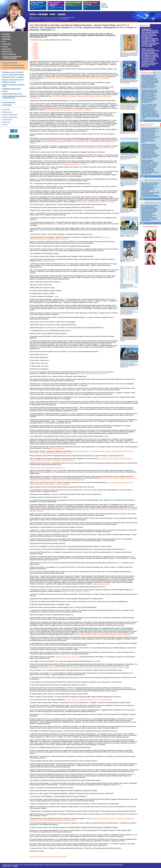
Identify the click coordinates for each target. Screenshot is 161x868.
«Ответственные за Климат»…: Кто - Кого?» (73, 164)
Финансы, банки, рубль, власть (13, 80)
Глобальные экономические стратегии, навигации (12, 57)
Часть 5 (36, 49)
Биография (6, 34)
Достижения (6, 37)
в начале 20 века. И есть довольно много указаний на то (47, 468)
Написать (104, 5)
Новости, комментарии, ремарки (13, 75)
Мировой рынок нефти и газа (12, 94)
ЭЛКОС (15, 866)
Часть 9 (36, 55)
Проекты (144, 25)
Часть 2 (36, 44)
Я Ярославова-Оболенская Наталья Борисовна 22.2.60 (14, 97)
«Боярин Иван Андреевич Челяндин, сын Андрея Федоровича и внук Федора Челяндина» (103, 634)
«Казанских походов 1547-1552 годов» (67, 657)
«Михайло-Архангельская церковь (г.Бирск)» (75, 591)
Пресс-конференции (9, 54)
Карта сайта (6, 109)
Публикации (6, 39)
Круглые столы (8, 51)
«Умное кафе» (7, 105)
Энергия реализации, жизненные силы (147, 125)
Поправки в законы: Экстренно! (13, 72)
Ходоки (142, 180)
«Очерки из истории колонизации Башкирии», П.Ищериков (96, 202)
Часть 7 (36, 52)
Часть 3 (36, 46)
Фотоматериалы (150, 227)
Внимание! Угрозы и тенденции (13, 77)
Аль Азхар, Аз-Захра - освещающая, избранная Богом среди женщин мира (88, 700)
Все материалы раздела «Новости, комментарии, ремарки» (48, 857)
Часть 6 (36, 51)
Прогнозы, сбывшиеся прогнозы (13, 68)
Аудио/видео (7, 44)
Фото (4, 42)
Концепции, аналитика (10, 63)
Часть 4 (36, 47)
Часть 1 (36, 43)
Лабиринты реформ (146, 72)
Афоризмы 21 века (9, 102)
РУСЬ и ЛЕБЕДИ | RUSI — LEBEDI (48, 14)
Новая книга (6, 122)
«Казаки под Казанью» (48, 261)
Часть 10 (36, 57)
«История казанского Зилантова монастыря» (94, 373)
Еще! (142, 121)
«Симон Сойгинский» (57, 448)
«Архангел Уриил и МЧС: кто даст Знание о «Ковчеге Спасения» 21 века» (68, 110)
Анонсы (142, 203)
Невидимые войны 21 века (11, 89)
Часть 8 (36, 54)
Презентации (7, 49)
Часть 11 (36, 58)
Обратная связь (7, 112)
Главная (104, 3)
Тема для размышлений (10, 115)
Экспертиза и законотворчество (13, 65)
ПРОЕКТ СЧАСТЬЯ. (150, 58)
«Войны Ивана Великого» (101, 584)
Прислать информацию (10, 117)
